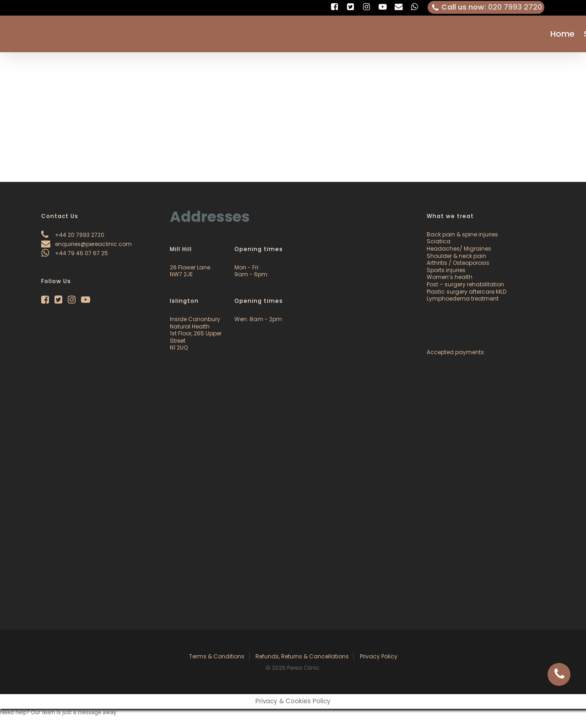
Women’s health (450, 277)
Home (562, 34)
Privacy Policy (379, 656)
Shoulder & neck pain (456, 256)
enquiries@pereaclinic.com (87, 244)
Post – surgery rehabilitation (465, 284)
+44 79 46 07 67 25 (75, 253)
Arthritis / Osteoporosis (458, 263)
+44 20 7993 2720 (73, 235)
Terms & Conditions (217, 656)
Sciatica (439, 241)
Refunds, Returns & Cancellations (302, 656)
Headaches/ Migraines (459, 249)
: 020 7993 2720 (486, 7)
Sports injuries (446, 270)
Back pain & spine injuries (462, 234)
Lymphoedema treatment (463, 298)
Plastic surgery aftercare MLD (467, 292)
